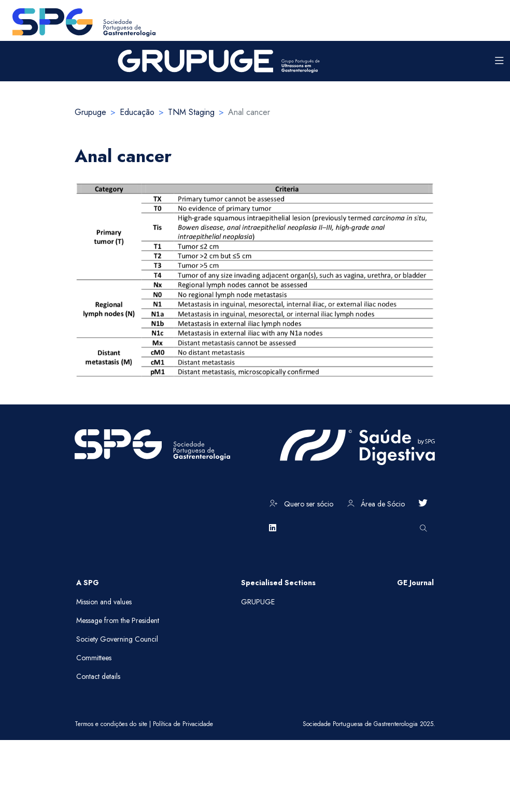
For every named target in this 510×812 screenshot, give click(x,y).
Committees (94, 658)
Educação (137, 112)
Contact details (98, 676)
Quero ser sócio (301, 504)
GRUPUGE (258, 602)
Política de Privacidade (183, 724)
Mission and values (104, 602)
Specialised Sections (278, 583)
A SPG (88, 583)
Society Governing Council (117, 639)
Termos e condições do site (111, 724)
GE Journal (415, 583)
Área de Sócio (376, 504)
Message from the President (118, 620)
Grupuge (90, 112)
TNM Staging (191, 112)
